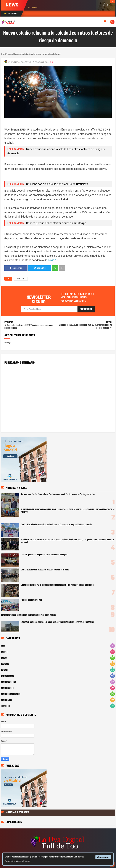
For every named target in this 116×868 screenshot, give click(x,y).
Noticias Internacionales (11, 694)
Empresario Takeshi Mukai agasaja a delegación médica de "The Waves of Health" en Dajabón (57, 585)
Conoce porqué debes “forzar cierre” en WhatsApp (56, 223)
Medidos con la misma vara (31, 600)
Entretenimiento (8, 676)
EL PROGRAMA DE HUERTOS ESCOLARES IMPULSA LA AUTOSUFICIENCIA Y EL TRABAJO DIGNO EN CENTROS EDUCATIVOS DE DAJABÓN (68, 511)
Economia (5, 664)
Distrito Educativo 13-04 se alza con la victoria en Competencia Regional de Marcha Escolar (56, 525)
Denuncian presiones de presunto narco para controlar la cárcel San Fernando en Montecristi (57, 622)
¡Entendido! (103, 857)
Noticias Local (7, 700)
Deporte (4, 658)
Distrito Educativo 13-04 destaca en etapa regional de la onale (45, 570)
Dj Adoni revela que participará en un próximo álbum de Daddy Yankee (28, 615)
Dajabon (4, 652)
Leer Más (81, 857)
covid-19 (53, 260)
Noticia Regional (8, 688)
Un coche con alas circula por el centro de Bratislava (57, 184)
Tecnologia (21, 279)
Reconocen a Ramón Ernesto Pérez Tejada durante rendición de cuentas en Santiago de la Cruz (58, 495)
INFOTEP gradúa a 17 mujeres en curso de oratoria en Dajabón (45, 555)
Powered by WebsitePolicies (18, 861)
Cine (3, 646)
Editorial (4, 670)
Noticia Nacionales (8, 682)
